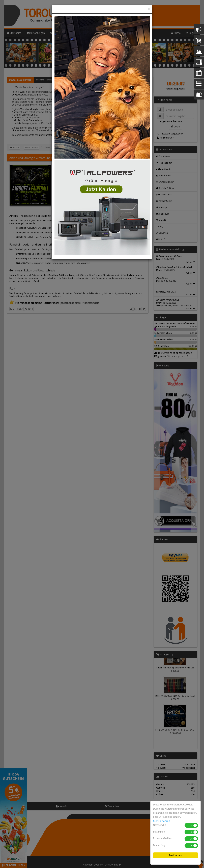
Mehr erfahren (162, 821)
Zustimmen (175, 855)
